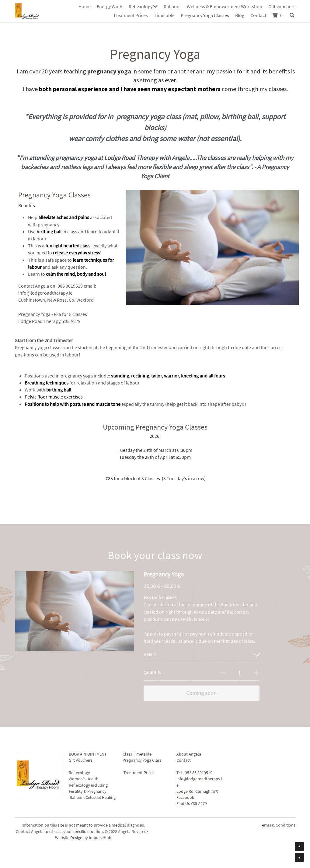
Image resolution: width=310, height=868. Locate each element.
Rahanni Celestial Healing (93, 797)
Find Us (183, 803)
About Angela (189, 754)
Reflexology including (88, 785)
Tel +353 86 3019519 (194, 773)
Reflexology (79, 773)
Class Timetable (137, 754)
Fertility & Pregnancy (88, 791)
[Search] (292, 15)
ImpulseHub (100, 838)
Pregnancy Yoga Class (142, 760)
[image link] (27, 11)
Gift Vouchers (81, 760)
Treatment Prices (139, 773)
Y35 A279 (199, 803)
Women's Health (84, 779)
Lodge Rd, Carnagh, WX (197, 791)
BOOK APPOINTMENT (88, 754)
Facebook (185, 797)
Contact (184, 760)
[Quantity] (240, 673)
